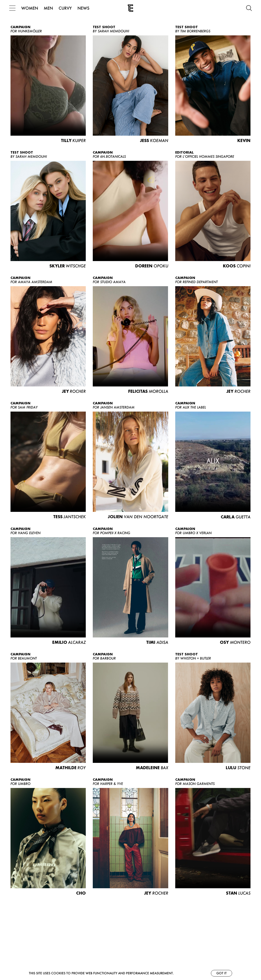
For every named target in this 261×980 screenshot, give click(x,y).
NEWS (85, 8)
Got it (222, 973)
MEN (50, 8)
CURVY (67, 8)
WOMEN (31, 8)
